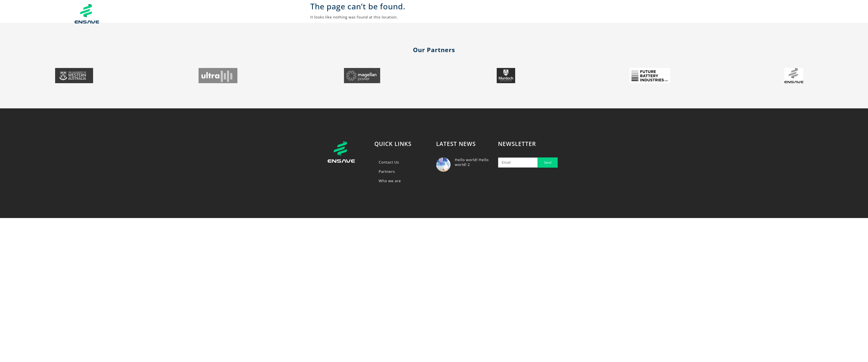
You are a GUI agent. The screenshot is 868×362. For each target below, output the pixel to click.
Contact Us (849, 14)
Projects (770, 14)
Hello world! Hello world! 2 (472, 162)
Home (710, 14)
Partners (800, 14)
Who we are (737, 14)
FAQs (823, 14)
